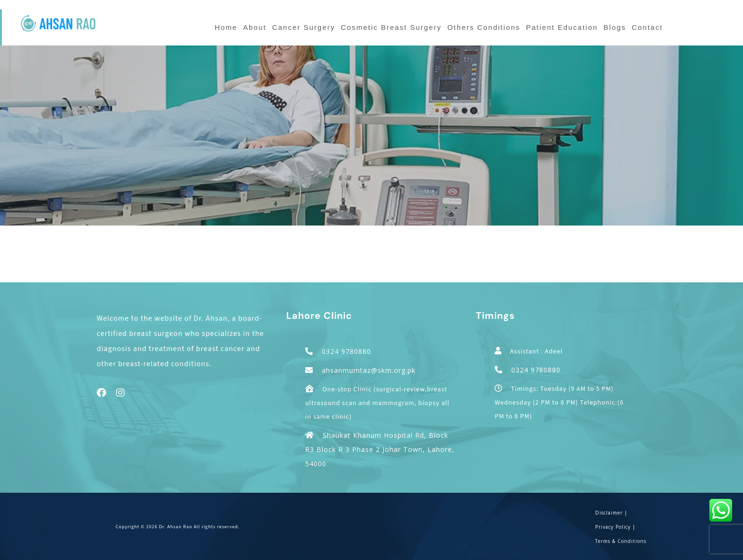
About (255, 27)
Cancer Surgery (304, 27)
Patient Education (562, 27)
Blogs (615, 27)
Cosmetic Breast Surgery (391, 27)
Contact (647, 27)
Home (226, 27)
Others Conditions (484, 27)
